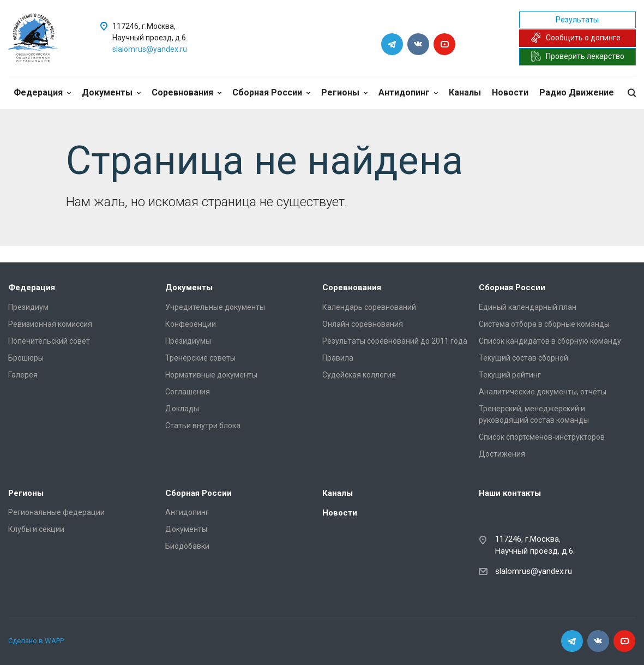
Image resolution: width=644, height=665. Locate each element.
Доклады (182, 409)
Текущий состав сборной (523, 358)
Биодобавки (187, 546)
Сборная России (271, 92)
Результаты (577, 20)
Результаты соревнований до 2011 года (395, 341)
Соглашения (188, 392)
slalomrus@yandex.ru (150, 49)
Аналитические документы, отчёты (543, 392)
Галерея (23, 375)
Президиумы (188, 341)
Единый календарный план (528, 307)
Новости (510, 92)
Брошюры (26, 358)
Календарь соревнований (369, 307)
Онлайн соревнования (363, 324)
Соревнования (186, 92)
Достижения (502, 454)
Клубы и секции (36, 529)
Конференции (191, 324)
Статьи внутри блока (203, 426)
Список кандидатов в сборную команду (550, 341)
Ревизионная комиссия (50, 324)
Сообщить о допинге (576, 38)
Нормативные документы (211, 375)
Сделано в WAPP (36, 641)
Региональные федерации (56, 512)
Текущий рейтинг (510, 375)
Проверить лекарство (577, 56)
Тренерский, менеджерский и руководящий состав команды (534, 414)
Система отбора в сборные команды (544, 324)
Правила (338, 358)
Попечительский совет (49, 341)
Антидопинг (408, 92)
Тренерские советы (200, 358)
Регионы (344, 92)
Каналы (465, 92)
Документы (111, 92)
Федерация (42, 92)
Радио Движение (577, 92)
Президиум (28, 307)
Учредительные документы (215, 307)
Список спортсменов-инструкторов (542, 437)
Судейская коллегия (359, 375)
